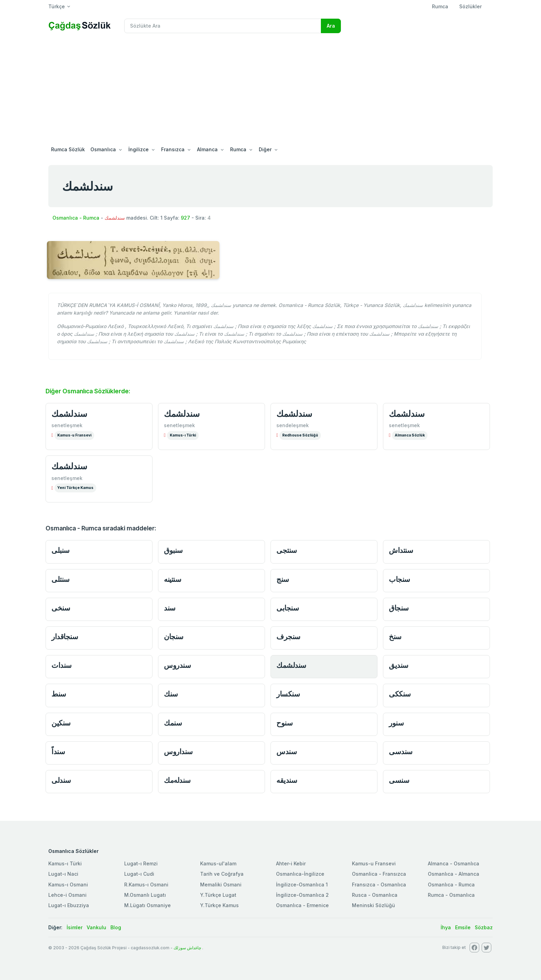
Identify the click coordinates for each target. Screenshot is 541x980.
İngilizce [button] (139, 149)
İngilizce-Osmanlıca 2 (302, 895)
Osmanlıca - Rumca (76, 218)
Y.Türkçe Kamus (219, 905)
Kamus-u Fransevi (74, 435)
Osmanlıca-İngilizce (300, 874)
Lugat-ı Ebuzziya (69, 905)
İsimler (75, 927)
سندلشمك (69, 414)
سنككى (400, 694)
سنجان (174, 637)
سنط (59, 694)
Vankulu (96, 927)
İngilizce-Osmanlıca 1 (302, 885)
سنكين (61, 723)
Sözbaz (484, 927)
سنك (171, 694)
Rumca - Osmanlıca (451, 895)
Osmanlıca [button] (103, 149)
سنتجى (287, 550)
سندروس (177, 665)
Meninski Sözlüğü (373, 905)
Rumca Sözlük (68, 149)
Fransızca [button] (173, 149)
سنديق (399, 665)
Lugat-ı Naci (63, 874)
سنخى (61, 608)
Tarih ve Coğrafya (222, 874)
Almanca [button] (207, 149)
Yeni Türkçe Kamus (75, 488)
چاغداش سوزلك (187, 948)
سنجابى (288, 608)
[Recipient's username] (223, 26)
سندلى (61, 780)
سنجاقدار (65, 637)
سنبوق (173, 550)
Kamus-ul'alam (218, 863)
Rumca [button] (238, 149)
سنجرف (288, 637)
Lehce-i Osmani (67, 895)
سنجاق (399, 608)
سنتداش (401, 550)
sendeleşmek (293, 425)
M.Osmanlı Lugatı (145, 895)
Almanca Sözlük (410, 435)
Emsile (463, 927)
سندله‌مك (177, 780)
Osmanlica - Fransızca (379, 874)
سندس (287, 752)
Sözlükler (470, 6)
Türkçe (57, 6)
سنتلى (61, 579)
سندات (62, 665)
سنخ (395, 637)
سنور (396, 723)
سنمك (173, 723)
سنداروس (178, 752)
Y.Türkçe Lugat (218, 895)
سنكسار (288, 694)
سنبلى (61, 550)
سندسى (401, 752)
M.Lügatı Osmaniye (147, 905)
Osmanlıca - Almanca (454, 874)
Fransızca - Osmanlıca (379, 885)
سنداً (58, 752)
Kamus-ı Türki (183, 435)
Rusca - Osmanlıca (375, 895)
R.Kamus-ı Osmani (146, 885)
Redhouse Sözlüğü (300, 435)
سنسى (399, 780)
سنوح (284, 723)
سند (170, 608)
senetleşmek (67, 425)
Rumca (440, 6)
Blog (116, 927)
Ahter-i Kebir (291, 863)
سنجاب (400, 579)
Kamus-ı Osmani (68, 885)
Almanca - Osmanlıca (454, 863)
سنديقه (287, 780)
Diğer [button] (265, 149)
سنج (283, 579)
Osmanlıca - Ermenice (302, 905)
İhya (446, 927)
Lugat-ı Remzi (141, 863)
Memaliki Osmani (221, 885)
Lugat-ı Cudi (139, 874)
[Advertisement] (270, 90)
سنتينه (173, 579)
